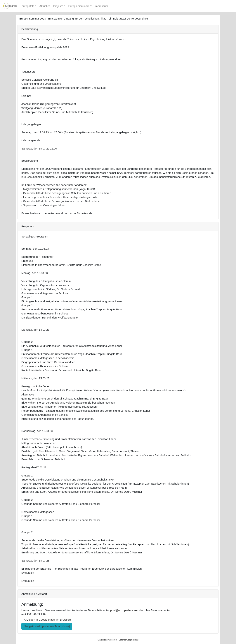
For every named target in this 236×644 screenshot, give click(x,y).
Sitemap (135, 640)
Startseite (102, 640)
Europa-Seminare (79, 6)
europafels (28, 6)
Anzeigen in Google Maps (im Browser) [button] (47, 620)
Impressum (101, 6)
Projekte (58, 6)
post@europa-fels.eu (123, 610)
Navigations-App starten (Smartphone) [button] (47, 626)
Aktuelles (45, 6)
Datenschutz (124, 640)
